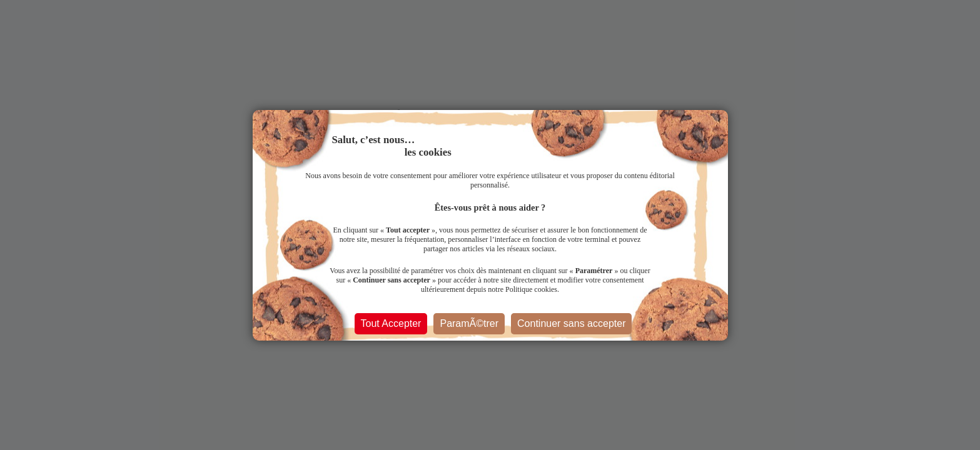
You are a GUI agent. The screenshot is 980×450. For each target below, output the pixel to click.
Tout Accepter (391, 323)
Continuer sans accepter (571, 323)
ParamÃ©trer (469, 323)
